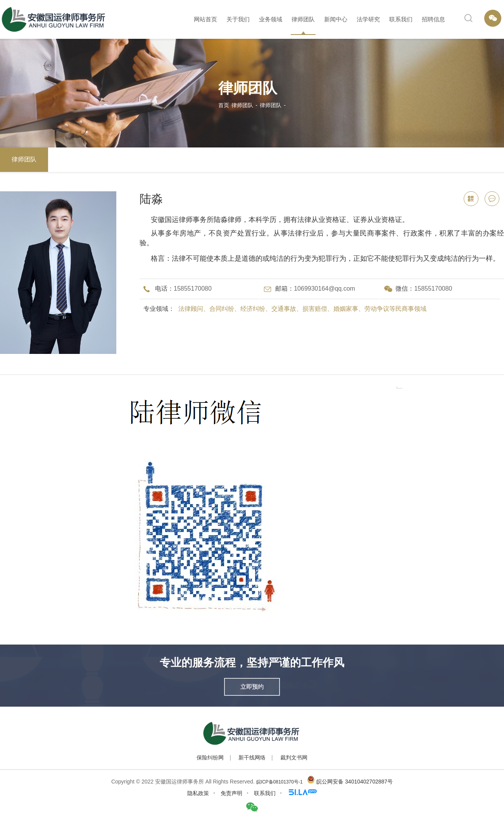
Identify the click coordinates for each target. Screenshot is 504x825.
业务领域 (271, 19)
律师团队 (303, 19)
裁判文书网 (294, 757)
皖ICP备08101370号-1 (280, 782)
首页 (224, 105)
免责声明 (231, 793)
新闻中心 (336, 19)
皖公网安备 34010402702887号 (355, 782)
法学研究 (368, 19)
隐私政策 (198, 793)
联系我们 (401, 19)
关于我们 (238, 19)
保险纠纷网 (210, 757)
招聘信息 (433, 19)
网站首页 (205, 19)
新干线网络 (252, 757)
